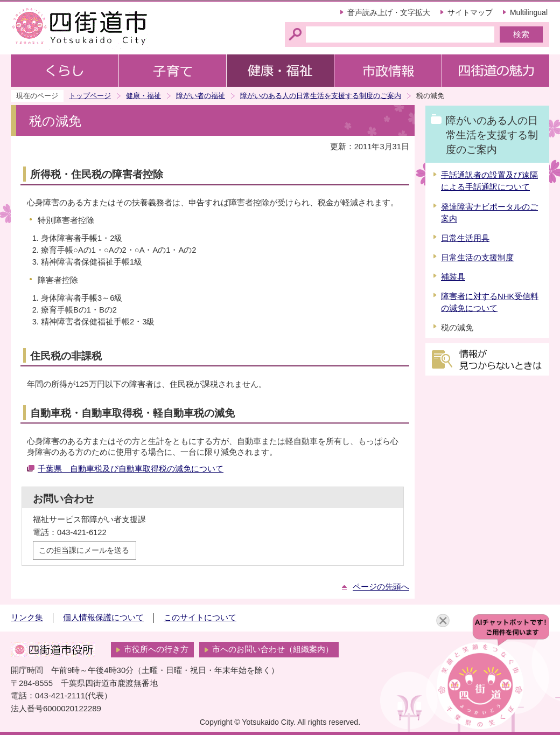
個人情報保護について (103, 618)
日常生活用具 (465, 238)
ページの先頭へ (381, 587)
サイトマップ (470, 12)
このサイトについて (200, 618)
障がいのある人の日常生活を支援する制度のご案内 (321, 96)
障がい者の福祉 (201, 96)
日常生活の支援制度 (477, 258)
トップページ (90, 96)
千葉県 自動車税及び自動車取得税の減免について (131, 469)
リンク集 (27, 618)
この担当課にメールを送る (84, 550)
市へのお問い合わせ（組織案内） (273, 649)
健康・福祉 (143, 96)
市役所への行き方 (156, 649)
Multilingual (529, 12)
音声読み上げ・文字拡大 (389, 12)
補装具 (453, 277)
